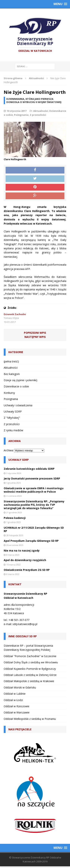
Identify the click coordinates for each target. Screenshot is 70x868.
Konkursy (9, 393)
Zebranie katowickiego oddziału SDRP (29, 469)
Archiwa (8, 450)
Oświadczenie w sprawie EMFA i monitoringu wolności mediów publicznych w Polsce (34, 490)
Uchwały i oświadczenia (18, 405)
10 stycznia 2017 (17, 111)
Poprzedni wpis (35, 333)
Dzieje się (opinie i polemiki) (21, 380)
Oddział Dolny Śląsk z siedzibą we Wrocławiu (31, 662)
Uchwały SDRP (13, 411)
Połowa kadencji (15, 518)
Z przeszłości (38, 115)
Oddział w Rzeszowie (17, 706)
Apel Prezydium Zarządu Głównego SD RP (31, 541)
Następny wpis (35, 337)
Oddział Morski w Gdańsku (20, 687)
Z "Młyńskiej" (12, 418)
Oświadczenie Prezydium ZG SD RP (27, 570)
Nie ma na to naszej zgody (22, 550)
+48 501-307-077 (19, 620)
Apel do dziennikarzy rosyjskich (25, 560)
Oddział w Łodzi (13, 700)
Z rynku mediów (13, 430)
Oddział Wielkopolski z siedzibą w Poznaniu (30, 719)
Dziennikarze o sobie (16, 386)
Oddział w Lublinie (15, 694)
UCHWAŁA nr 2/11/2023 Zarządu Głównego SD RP (34, 529)
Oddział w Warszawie (17, 712)
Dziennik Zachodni (15, 314)
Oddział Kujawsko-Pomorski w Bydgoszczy (30, 669)
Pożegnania (21, 115)
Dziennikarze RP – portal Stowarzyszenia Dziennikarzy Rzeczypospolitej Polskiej (28, 648)
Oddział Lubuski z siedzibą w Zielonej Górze (30, 675)
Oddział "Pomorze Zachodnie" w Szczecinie (30, 656)
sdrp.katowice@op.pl (25, 624)
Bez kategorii (12, 374)
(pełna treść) (11, 361)
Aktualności (41, 111)
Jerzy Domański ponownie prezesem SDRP (32, 478)
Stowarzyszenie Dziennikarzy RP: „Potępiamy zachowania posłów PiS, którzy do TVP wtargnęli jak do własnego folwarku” (34, 505)
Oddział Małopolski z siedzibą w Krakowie (29, 681)
